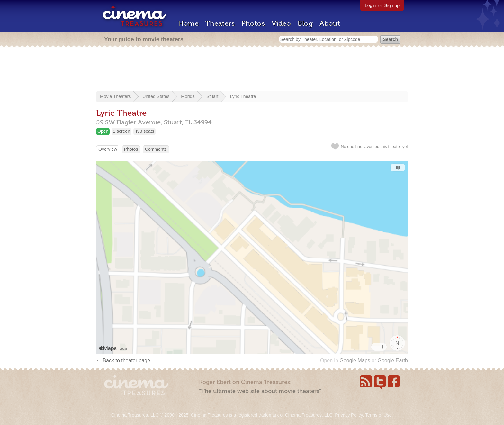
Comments (156, 149)
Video (281, 23)
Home (188, 23)
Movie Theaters (115, 96)
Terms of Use (378, 415)
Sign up (392, 5)
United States (156, 96)
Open (103, 131)
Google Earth (393, 361)
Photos (253, 23)
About (330, 23)
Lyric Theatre (243, 96)
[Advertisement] (252, 70)
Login (370, 5)
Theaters (220, 23)
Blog (305, 23)
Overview (108, 149)
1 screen (122, 131)
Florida (188, 96)
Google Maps (355, 361)
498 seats (144, 131)
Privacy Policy (349, 415)
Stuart (212, 96)
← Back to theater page (123, 361)
